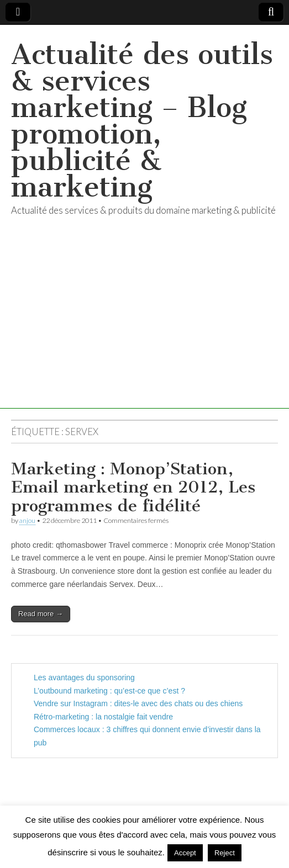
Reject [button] (225, 853)
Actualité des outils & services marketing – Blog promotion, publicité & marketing (142, 121)
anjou (27, 520)
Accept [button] (185, 853)
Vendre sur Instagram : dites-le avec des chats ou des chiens (138, 703)
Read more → (41, 614)
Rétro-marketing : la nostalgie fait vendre (103, 717)
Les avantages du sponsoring (84, 678)
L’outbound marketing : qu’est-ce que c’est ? (109, 691)
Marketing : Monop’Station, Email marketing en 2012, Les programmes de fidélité (133, 487)
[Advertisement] (144, 331)
